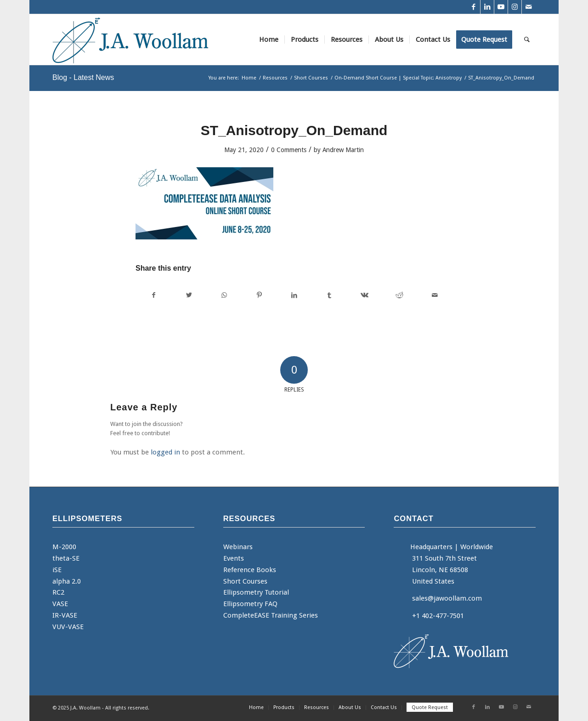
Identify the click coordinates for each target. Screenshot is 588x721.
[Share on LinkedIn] (294, 295)
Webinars (238, 547)
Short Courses (245, 581)
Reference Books (250, 570)
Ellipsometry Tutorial (256, 592)
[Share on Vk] (365, 295)
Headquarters (431, 547)
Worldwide (477, 547)
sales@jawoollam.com (447, 598)
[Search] (527, 40)
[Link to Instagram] (515, 7)
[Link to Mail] (529, 7)
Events (234, 558)
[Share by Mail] (435, 295)
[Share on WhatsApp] (224, 295)
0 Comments (289, 150)
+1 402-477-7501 (438, 616)
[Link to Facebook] (473, 7)
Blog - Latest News (83, 77)
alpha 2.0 (67, 581)
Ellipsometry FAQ (250, 604)
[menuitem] (269, 40)
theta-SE (66, 558)
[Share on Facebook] (153, 295)
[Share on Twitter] (189, 295)
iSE (57, 570)
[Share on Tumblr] (329, 295)
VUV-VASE (68, 627)
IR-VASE (65, 615)
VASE (60, 604)
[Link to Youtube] (501, 7)
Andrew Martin (343, 150)
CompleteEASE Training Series (271, 615)
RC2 (58, 592)
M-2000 (64, 547)
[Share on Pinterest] (259, 295)
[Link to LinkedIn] (487, 7)
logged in (165, 452)
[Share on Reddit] (399, 295)
